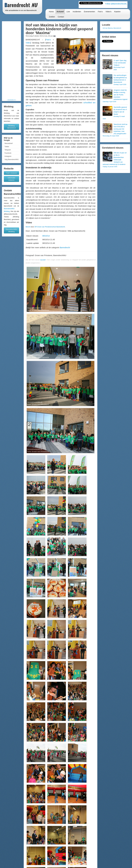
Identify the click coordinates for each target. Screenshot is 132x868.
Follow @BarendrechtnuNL (116, 4)
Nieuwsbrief (9, 143)
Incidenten (77, 12)
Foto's (100, 12)
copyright (43, 260)
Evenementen (89, 12)
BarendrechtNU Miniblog (11, 230)
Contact (61, 17)
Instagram (8, 156)
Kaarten (117, 12)
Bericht (28, 227)
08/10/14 (46, 236)
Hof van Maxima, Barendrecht (112, 28)
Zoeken (52, 17)
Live (68, 12)
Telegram (8, 150)
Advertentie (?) (11, 100)
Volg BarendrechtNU (12, 159)
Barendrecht (65, 248)
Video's (108, 12)
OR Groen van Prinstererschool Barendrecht (50, 227)
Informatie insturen (11, 179)
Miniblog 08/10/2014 (11, 127)
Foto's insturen (12, 173)
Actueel (60, 12)
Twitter (7, 147)
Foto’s (48, 40)
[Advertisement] (11, 60)
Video (28, 43)
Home (51, 12)
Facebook (8, 153)
